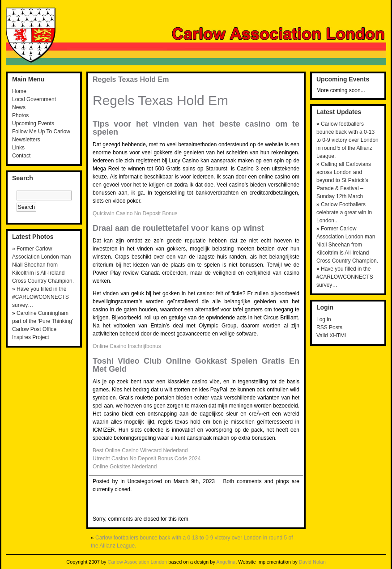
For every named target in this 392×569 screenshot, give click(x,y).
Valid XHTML (332, 335)
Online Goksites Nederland (125, 467)
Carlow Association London (138, 562)
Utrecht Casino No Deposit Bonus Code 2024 (147, 459)
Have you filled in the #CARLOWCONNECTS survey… (40, 297)
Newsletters (26, 140)
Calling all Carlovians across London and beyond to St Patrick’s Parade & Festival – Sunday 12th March (344, 180)
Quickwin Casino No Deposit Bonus (135, 213)
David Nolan (312, 562)
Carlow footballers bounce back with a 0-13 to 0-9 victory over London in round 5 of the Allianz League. (347, 140)
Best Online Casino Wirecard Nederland (140, 450)
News (19, 107)
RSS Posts (329, 327)
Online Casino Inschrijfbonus (127, 346)
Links (18, 148)
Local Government (34, 99)
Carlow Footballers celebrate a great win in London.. (344, 212)
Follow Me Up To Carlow (41, 132)
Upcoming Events (33, 123)
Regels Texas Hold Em (131, 79)
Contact (21, 156)
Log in (324, 319)
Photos (20, 115)
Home (19, 91)
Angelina (226, 562)
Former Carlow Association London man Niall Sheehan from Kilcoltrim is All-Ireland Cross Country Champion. (43, 265)
